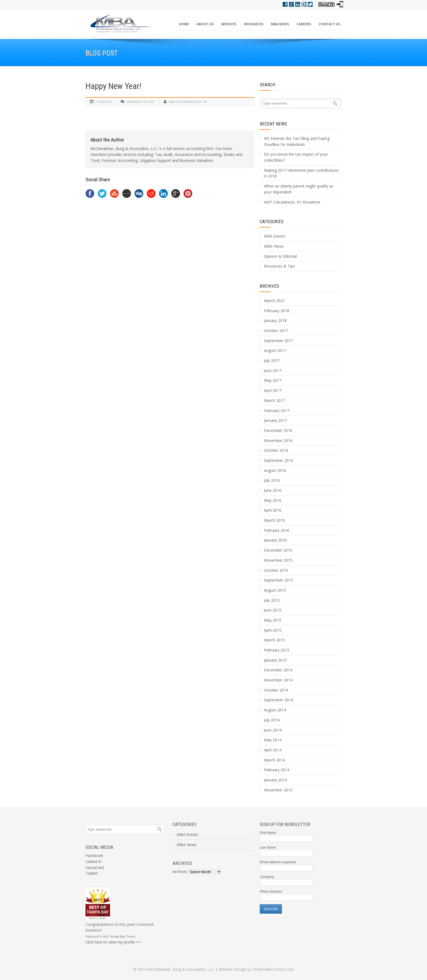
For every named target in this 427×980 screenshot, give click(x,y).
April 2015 (273, 630)
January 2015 (275, 660)
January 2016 (275, 540)
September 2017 (278, 341)
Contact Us (329, 24)
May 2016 (273, 500)
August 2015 (275, 590)
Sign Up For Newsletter (285, 824)
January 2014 (275, 780)
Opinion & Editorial (280, 256)
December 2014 (278, 670)
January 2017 (275, 420)
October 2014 (276, 690)
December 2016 (278, 430)
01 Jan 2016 (103, 102)
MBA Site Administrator (188, 102)
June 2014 (273, 730)
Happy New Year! (113, 86)
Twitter (310, 4)
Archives (269, 286)
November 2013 (278, 790)
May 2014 (273, 740)
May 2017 (273, 380)
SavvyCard (95, 867)
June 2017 (273, 371)
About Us (205, 24)
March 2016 (274, 520)
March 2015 (274, 640)
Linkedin (298, 4)
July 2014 (272, 720)
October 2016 (276, 450)
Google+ (291, 4)
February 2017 (277, 411)
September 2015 (278, 580)
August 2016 (275, 470)
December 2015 (278, 550)
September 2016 (278, 460)
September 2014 (278, 700)
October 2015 (276, 570)
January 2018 (275, 320)
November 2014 (278, 680)
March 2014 (274, 760)
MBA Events (275, 236)
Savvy (304, 4)
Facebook (285, 4)
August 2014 (275, 710)
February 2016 (277, 530)
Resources (254, 24)
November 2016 (278, 440)
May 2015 (273, 620)
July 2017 (272, 360)
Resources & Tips (279, 266)
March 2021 (274, 301)
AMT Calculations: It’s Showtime (292, 202)
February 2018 (277, 311)
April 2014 (273, 750)
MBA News (280, 24)
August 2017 (275, 350)
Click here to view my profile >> (113, 942)
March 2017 (274, 400)
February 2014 (277, 770)
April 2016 (273, 510)
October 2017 (276, 331)
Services (229, 24)
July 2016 (272, 480)
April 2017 (273, 390)
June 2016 (273, 490)
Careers (304, 24)
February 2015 (277, 650)
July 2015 (272, 600)
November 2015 (278, 560)
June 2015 (273, 610)
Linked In (93, 861)
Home (184, 24)
